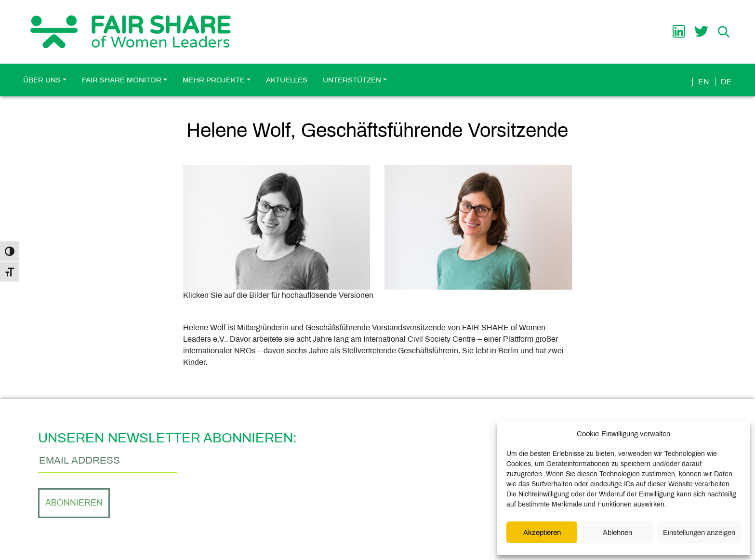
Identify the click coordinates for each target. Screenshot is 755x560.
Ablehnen (617, 533)
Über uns (42, 80)
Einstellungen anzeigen (699, 533)
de (726, 82)
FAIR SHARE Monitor (122, 80)
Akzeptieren (542, 533)
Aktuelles (287, 80)
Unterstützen (352, 80)
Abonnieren (74, 503)
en (704, 82)
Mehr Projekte (214, 80)
